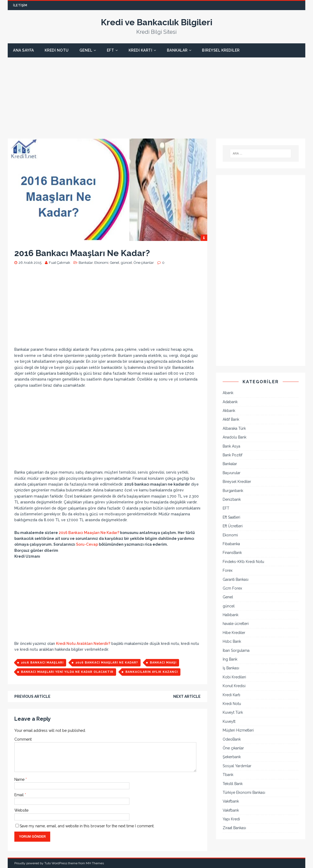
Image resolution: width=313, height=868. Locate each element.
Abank (228, 393)
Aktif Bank (231, 419)
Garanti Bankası (236, 579)
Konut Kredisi (234, 686)
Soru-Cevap (87, 544)
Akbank (229, 411)
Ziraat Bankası (234, 828)
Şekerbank (232, 757)
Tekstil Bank (233, 784)
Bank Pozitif (232, 455)
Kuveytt (229, 721)
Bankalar (177, 50)
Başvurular (232, 473)
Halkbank (230, 615)
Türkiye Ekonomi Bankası (244, 792)
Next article (187, 696)
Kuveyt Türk (233, 712)
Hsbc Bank (232, 641)
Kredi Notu (57, 50)
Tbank (228, 775)
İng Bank (230, 659)
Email (20, 795)
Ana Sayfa (24, 50)
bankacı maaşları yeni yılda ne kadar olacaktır (67, 672)
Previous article (32, 696)
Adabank (230, 402)
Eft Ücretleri (233, 526)
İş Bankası (231, 668)
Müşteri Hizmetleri (238, 730)
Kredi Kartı (141, 50)
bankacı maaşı (163, 663)
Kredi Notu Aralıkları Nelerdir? (83, 644)
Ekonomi (101, 263)
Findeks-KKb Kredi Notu (243, 562)
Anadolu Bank (234, 437)
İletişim (20, 5)
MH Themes (95, 863)
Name (20, 779)
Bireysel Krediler (221, 50)
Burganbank (233, 491)
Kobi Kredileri (234, 677)
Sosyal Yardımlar (237, 766)
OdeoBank (232, 739)
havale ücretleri (236, 624)
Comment (23, 739)
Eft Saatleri (231, 517)
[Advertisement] (156, 95)
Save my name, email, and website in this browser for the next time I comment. (87, 826)
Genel (86, 50)
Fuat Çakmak (60, 263)
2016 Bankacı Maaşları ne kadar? (107, 663)
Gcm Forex (232, 588)
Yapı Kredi (231, 819)
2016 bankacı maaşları (42, 663)
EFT (111, 50)
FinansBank (232, 553)
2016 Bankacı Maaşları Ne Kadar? (89, 533)
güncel (126, 263)
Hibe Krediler (234, 633)
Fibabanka (231, 544)
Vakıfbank (231, 801)
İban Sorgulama (236, 650)
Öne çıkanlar (144, 263)
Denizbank (232, 499)
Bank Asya (231, 446)
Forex (228, 570)
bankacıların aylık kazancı (152, 672)
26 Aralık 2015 (30, 263)
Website (21, 810)
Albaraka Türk (234, 428)
